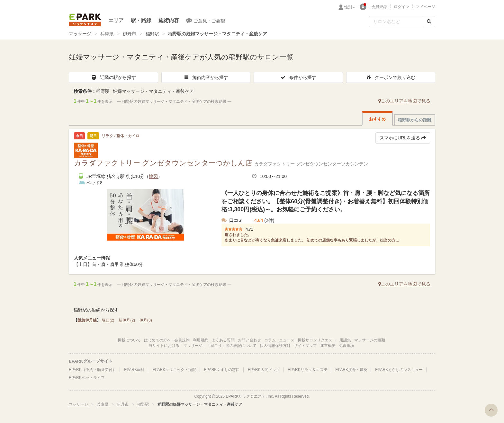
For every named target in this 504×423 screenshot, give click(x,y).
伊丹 (146, 320)
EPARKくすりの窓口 (222, 370)
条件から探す (298, 77)
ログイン (401, 7)
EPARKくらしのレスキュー (399, 370)
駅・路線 (141, 20)
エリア (116, 20)
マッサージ (80, 34)
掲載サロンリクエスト (317, 340)
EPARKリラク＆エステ (85, 20)
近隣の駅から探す (113, 77)
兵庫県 (107, 34)
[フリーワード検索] (396, 22)
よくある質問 (223, 340)
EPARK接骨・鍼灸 (351, 370)
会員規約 (182, 340)
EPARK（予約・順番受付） (93, 370)
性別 (350, 7)
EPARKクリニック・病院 (174, 370)
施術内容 (169, 20)
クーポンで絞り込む (391, 77)
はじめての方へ (157, 340)
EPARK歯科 (134, 370)
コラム (270, 340)
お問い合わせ (249, 340)
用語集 (345, 340)
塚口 (108, 320)
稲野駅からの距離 (415, 120)
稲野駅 (152, 34)
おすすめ (377, 119)
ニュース (287, 340)
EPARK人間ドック (264, 370)
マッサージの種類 (370, 340)
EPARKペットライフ (87, 378)
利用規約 (201, 340)
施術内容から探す (206, 77)
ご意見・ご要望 (206, 21)
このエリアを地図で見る (404, 101)
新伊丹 (127, 320)
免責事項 (346, 346)
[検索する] (429, 22)
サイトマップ (305, 346)
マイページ (426, 7)
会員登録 (379, 7)
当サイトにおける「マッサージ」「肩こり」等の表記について (203, 346)
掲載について (129, 340)
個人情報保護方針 (275, 346)
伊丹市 (130, 34)
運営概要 (328, 346)
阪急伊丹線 (87, 320)
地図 (153, 176)
